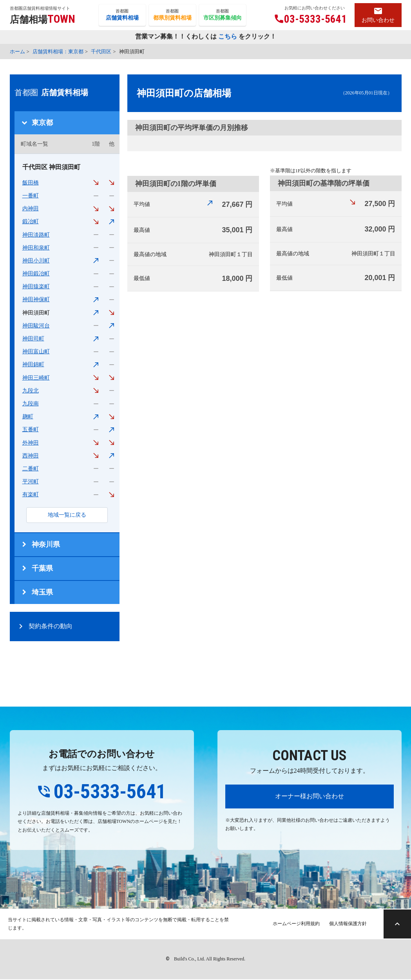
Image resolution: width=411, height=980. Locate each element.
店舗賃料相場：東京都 (58, 52)
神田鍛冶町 (36, 274)
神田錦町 (33, 364)
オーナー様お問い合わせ (310, 796)
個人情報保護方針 (344, 924)
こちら (228, 37)
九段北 (31, 391)
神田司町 (33, 339)
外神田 (31, 443)
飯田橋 (31, 183)
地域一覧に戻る (67, 515)
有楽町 (31, 495)
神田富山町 (36, 352)
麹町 (28, 417)
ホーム (17, 52)
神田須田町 (36, 313)
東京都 (42, 123)
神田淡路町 (36, 235)
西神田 (31, 456)
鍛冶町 (31, 221)
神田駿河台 (36, 326)
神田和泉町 (36, 248)
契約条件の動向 (51, 626)
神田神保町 (36, 299)
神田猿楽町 (36, 287)
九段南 (31, 404)
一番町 (31, 196)
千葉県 (42, 568)
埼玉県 (42, 592)
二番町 (31, 469)
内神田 (31, 209)
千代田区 (101, 52)
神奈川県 (46, 544)
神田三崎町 (36, 378)
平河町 (31, 482)
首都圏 (122, 15)
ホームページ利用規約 (293, 924)
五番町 (31, 429)
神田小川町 (36, 261)
